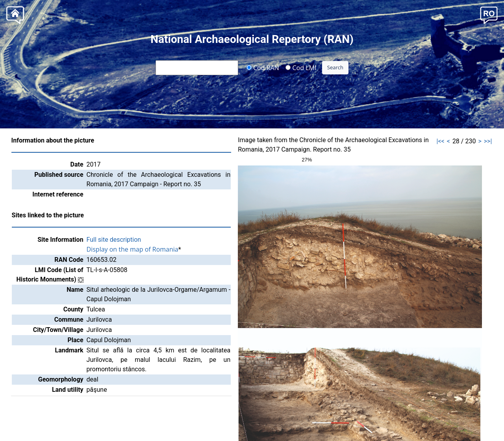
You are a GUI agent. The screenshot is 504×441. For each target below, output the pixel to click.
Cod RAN (263, 67)
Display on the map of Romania (132, 249)
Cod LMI (301, 67)
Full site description (114, 240)
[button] (489, 14)
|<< (441, 141)
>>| (488, 141)
